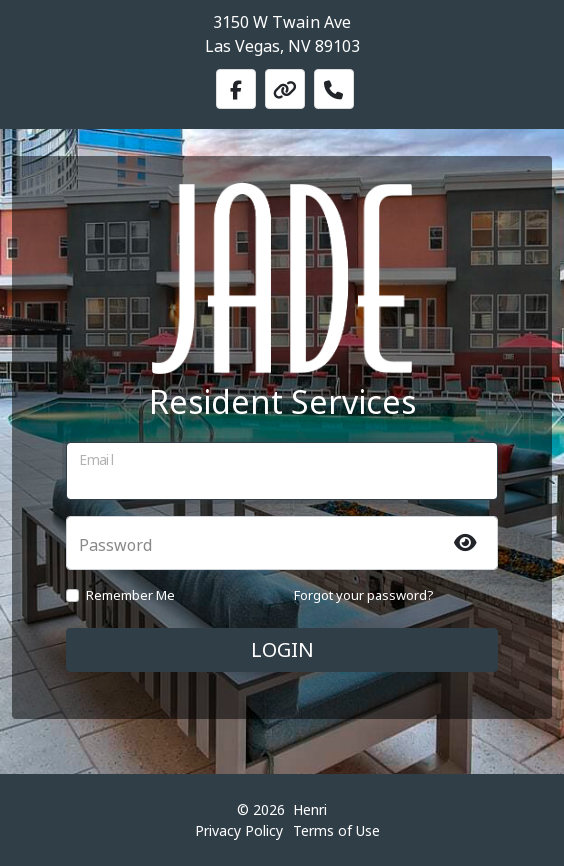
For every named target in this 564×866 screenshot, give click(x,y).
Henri (310, 809)
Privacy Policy (239, 830)
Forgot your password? (364, 595)
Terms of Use (336, 830)
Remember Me (130, 595)
